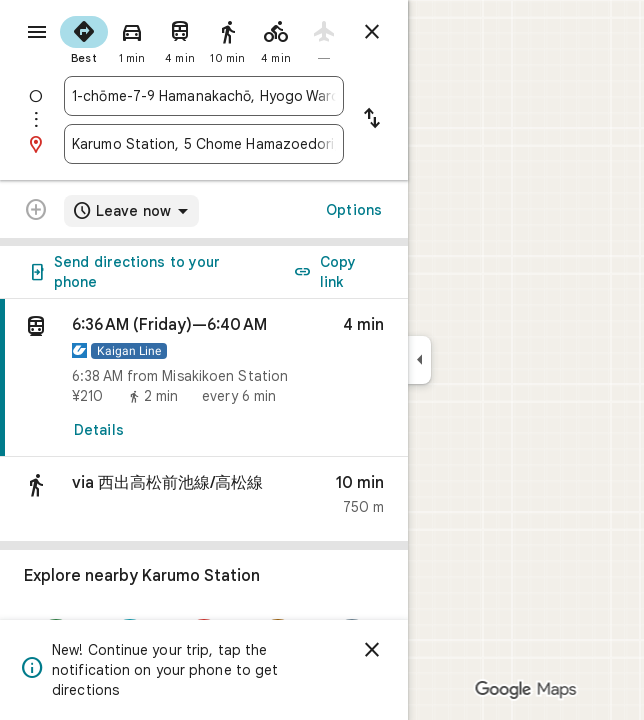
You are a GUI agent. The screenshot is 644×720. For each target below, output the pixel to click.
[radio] (84, 38)
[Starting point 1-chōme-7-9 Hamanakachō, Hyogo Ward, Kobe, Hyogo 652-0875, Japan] (204, 96)
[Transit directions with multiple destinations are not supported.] (36, 212)
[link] (204, 378)
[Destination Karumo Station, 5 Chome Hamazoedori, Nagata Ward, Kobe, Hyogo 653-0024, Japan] (204, 144)
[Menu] (37, 32)
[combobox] (204, 96)
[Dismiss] (372, 650)
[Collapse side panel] (419, 360)
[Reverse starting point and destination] (372, 120)
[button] (204, 499)
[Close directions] (372, 32)
